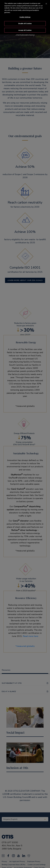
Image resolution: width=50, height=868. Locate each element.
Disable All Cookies (25, 24)
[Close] (46, 4)
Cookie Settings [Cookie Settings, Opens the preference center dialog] (25, 17)
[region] (25, 17)
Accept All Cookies (25, 30)
